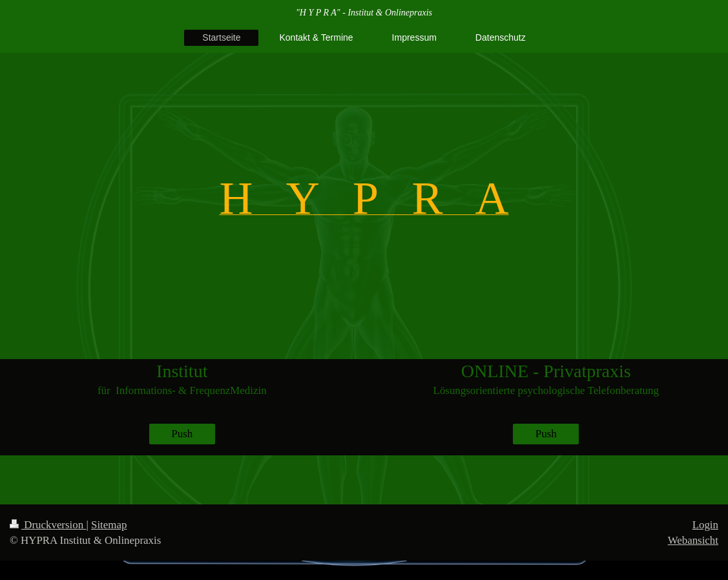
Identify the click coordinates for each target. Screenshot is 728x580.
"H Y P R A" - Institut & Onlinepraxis (364, 13)
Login (705, 525)
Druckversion (48, 525)
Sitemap (109, 525)
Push (182, 434)
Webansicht (693, 540)
